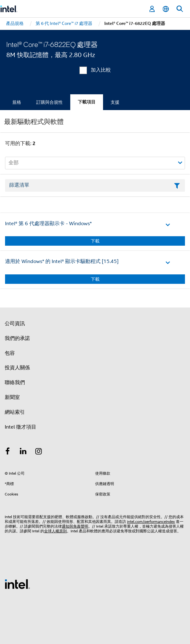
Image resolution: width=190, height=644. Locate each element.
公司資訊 (15, 324)
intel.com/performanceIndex (151, 521)
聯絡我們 (15, 383)
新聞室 (12, 397)
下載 (95, 241)
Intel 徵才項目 (20, 427)
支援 (115, 102)
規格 (17, 102)
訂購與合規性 (49, 102)
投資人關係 (17, 368)
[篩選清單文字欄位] (95, 185)
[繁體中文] (166, 9)
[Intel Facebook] (8, 452)
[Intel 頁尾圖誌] (17, 584)
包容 (10, 353)
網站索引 (15, 412)
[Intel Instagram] (39, 452)
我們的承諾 (17, 338)
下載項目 (87, 102)
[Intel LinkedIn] (23, 452)
